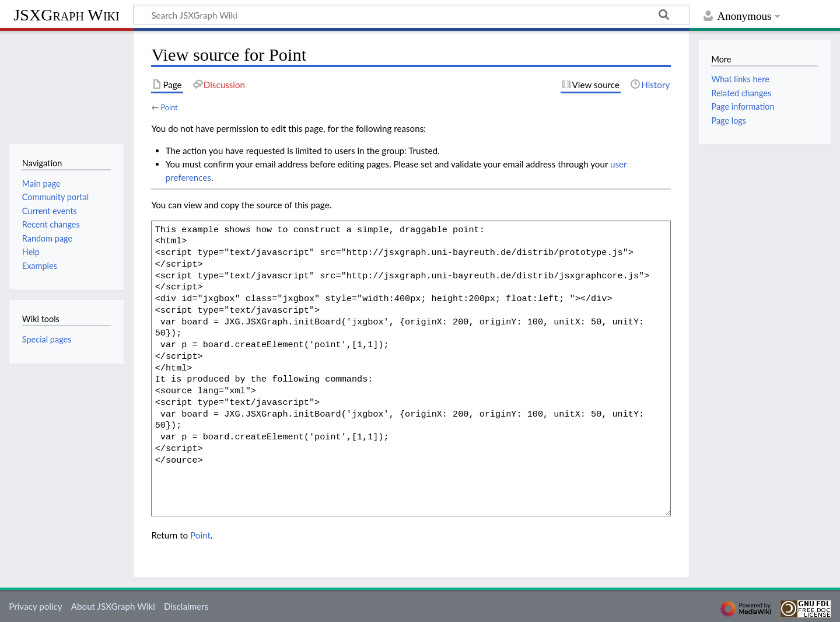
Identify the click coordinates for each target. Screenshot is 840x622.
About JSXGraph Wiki (113, 606)
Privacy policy (35, 606)
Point (169, 107)
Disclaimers (186, 606)
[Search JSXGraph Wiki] (411, 15)
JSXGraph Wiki (66, 15)
